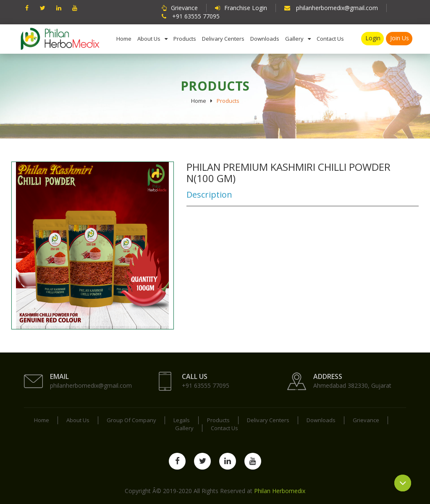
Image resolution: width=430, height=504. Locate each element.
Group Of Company (131, 420)
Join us (400, 38)
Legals (182, 420)
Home (124, 39)
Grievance (366, 420)
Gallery (294, 39)
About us (149, 39)
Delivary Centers (223, 39)
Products (185, 39)
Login (373, 38)
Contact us (330, 39)
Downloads (265, 39)
